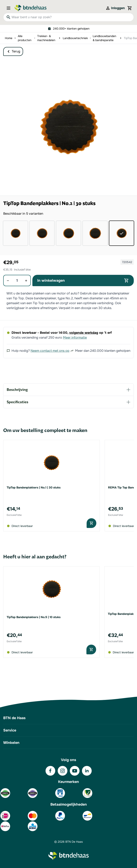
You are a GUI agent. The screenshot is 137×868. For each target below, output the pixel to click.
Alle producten (25, 38)
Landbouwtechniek (75, 38)
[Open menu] (10, 8)
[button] (68, 127)
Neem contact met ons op (50, 351)
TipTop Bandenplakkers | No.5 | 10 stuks (34, 617)
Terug (13, 51)
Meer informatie (75, 337)
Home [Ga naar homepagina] (9, 38)
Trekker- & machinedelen (46, 38)
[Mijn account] (115, 8)
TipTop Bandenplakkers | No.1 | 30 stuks (34, 487)
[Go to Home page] (31, 8)
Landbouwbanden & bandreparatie (104, 38)
